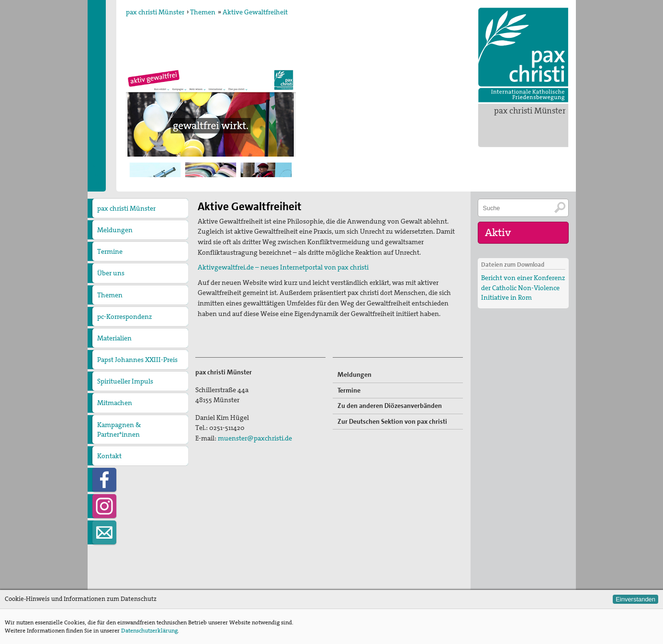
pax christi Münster (530, 111)
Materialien (114, 338)
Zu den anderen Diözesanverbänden (390, 406)
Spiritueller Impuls (125, 381)
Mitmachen (115, 403)
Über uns (111, 273)
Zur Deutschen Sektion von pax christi (392, 421)
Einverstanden (635, 599)
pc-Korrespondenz (124, 316)
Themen (203, 12)
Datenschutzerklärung (149, 631)
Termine (110, 251)
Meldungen (115, 230)
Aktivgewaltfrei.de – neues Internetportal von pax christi (283, 267)
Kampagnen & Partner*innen (119, 429)
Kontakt (109, 456)
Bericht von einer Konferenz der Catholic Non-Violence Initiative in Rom (523, 287)
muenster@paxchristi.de (255, 438)
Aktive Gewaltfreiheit (255, 12)
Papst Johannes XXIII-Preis (137, 360)
